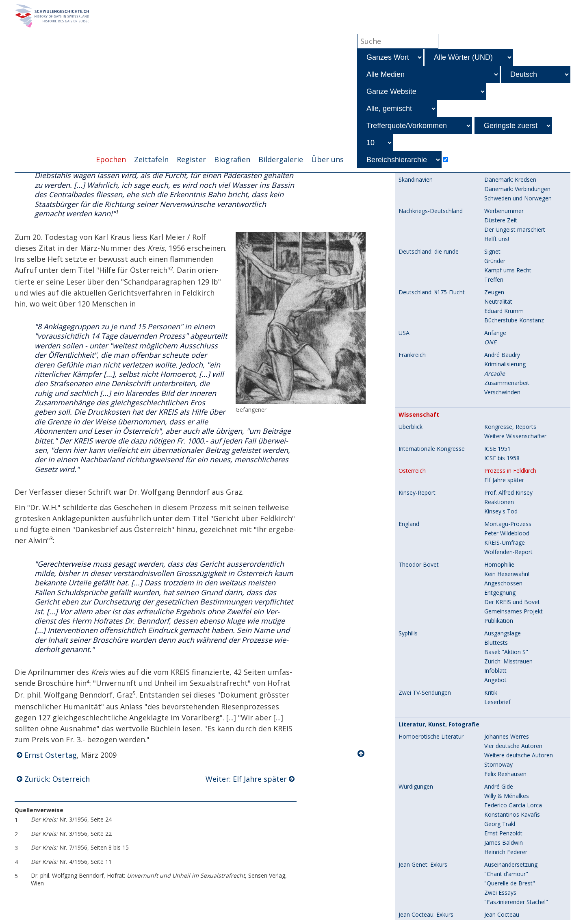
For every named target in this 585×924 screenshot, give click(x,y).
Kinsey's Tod (501, 188)
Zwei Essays (500, 569)
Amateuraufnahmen (511, 810)
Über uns (327, 160)
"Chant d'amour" (506, 550)
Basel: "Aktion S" (506, 328)
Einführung (413, 913)
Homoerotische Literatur (431, 413)
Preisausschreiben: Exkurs (432, 626)
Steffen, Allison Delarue (515, 772)
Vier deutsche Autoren (513, 422)
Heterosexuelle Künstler (516, 685)
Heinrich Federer (506, 528)
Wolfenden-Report (508, 228)
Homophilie (499, 241)
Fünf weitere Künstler (512, 722)
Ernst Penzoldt (503, 510)
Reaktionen (499, 178)
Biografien (232, 160)
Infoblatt (495, 347)
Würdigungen (416, 463)
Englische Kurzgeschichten (519, 635)
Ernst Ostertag (51, 756)
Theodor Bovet (419, 241)
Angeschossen (503, 260)
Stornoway (498, 441)
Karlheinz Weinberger (512, 800)
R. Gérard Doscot (507, 603)
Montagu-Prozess (508, 200)
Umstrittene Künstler (511, 675)
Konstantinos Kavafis (512, 491)
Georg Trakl (500, 500)
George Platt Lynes (509, 763)
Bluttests (496, 319)
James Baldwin (504, 519)
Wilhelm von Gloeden (512, 744)
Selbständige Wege (509, 657)
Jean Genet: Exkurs (423, 541)
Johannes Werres (507, 413)
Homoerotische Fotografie (434, 744)
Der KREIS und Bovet (512, 278)
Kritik (491, 369)
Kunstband (498, 732)
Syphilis (408, 310)
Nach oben (362, 754)
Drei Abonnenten (507, 791)
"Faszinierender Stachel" (516, 578)
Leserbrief (497, 378)
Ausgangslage (503, 310)
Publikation (499, 297)
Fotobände (413, 841)
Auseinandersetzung (511, 541)
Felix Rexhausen (505, 450)
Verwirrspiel (499, 613)
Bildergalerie (281, 160)
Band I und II (501, 869)
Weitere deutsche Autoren (519, 432)
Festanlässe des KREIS (431, 901)
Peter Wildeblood (507, 210)
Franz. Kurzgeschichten (515, 644)
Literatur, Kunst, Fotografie (439, 401)
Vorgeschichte (503, 841)
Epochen (111, 160)
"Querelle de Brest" (510, 560)
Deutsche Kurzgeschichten (519, 625)
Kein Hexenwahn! (507, 250)
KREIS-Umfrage (505, 219)
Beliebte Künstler (507, 666)
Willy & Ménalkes (507, 472)
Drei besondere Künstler (516, 713)
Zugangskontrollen (509, 913)
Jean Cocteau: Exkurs (426, 591)
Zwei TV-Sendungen (425, 369)
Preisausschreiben (508, 819)
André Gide (499, 463)
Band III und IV (503, 878)
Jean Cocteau (502, 591)
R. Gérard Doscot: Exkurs (431, 604)
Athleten (495, 753)
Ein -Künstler (508, 703)
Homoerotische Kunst (427, 657)
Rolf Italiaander (504, 782)
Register (191, 160)
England (409, 200)
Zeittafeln (151, 160)
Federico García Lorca (513, 482)
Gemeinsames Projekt (513, 288)
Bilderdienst (500, 828)
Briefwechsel (501, 850)
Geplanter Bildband (509, 860)
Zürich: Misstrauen (508, 338)
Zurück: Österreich (57, 779)
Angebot (495, 356)
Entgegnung (500, 269)
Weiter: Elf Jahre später (246, 779)
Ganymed (497, 694)
